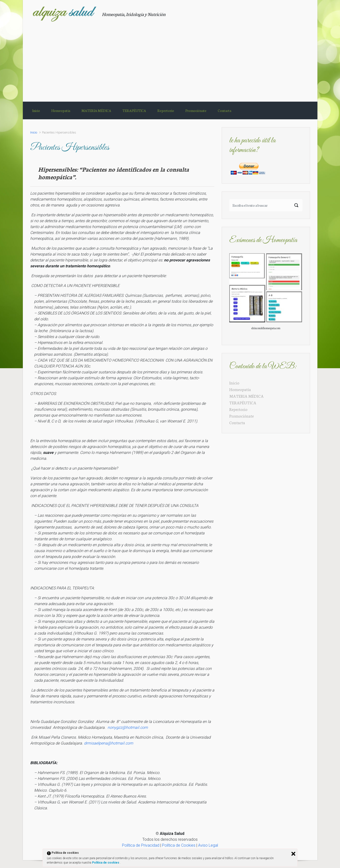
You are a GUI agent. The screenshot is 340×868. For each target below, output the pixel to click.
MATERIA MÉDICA (246, 396)
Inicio (34, 132)
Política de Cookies (179, 845)
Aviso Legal (208, 845)
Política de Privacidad (141, 845)
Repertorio (238, 409)
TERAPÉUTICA (243, 402)
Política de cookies (106, 863)
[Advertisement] (170, 59)
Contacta (237, 422)
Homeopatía (240, 389)
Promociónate (242, 416)
